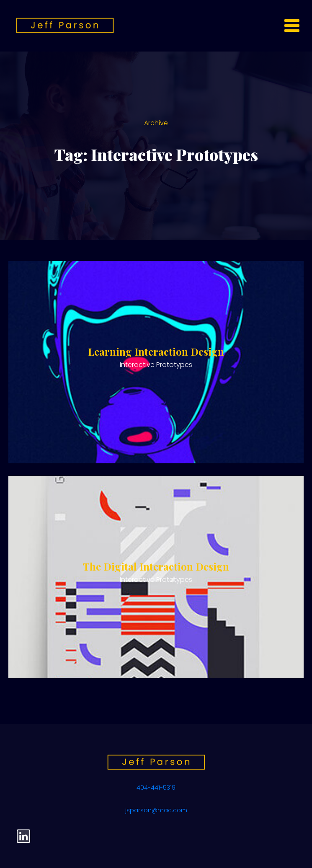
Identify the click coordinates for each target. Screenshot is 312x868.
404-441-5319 (156, 788)
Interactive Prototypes (156, 365)
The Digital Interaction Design (156, 566)
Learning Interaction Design (156, 351)
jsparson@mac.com (156, 810)
